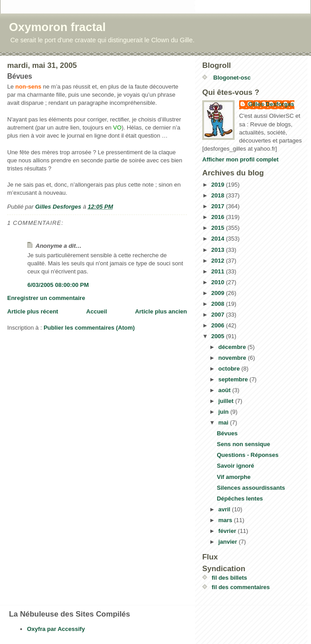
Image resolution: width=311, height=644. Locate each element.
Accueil (97, 311)
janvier (229, 542)
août (225, 390)
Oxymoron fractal (57, 27)
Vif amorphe (233, 477)
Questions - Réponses (247, 455)
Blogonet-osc (231, 78)
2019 (219, 185)
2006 (219, 325)
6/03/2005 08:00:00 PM (58, 285)
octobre (230, 369)
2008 (219, 304)
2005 (219, 336)
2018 (219, 195)
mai (224, 423)
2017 (219, 206)
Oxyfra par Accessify (56, 629)
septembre (234, 379)
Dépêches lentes (240, 499)
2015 (219, 228)
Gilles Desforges (271, 104)
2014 (219, 239)
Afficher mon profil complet (240, 159)
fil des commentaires (241, 587)
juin (224, 412)
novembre (233, 358)
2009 (219, 293)
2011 (219, 271)
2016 (219, 217)
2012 (219, 261)
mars (226, 520)
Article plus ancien (161, 311)
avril (225, 509)
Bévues (227, 433)
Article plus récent (33, 311)
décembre (233, 347)
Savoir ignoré (235, 466)
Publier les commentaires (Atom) (89, 328)
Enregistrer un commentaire (46, 298)
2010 (219, 282)
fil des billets (229, 578)
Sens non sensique (243, 444)
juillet (227, 401)
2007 (219, 315)
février (228, 531)
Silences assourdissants (251, 488)
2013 (219, 250)
